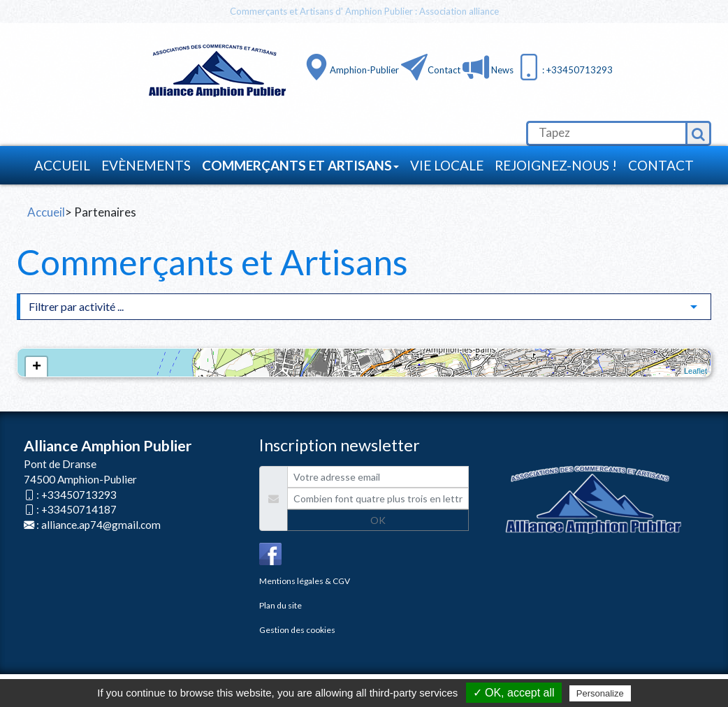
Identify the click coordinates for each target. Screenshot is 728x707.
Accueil (62, 165)
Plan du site (281, 605)
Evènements (146, 165)
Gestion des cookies (297, 630)
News (501, 70)
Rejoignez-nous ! (556, 165)
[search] (606, 133)
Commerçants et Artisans (300, 165)
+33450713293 (79, 495)
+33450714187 (79, 509)
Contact (444, 70)
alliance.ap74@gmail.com (101, 525)
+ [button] (37, 367)
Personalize (600, 693)
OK (378, 520)
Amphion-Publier (364, 70)
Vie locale (447, 165)
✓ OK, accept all (514, 693)
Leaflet (696, 371)
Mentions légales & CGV (305, 581)
